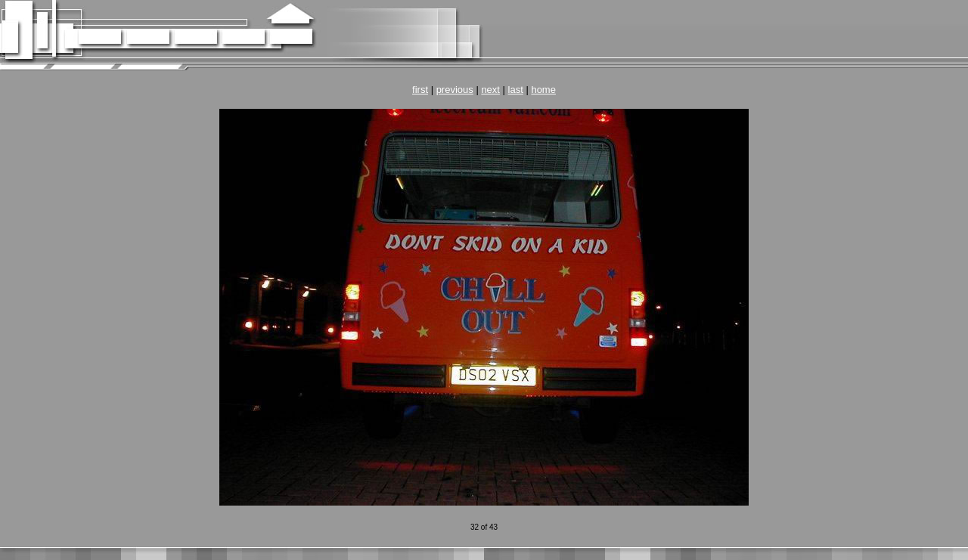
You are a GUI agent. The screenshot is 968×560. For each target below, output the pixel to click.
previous (455, 90)
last (516, 90)
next (490, 90)
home (543, 90)
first (420, 90)
